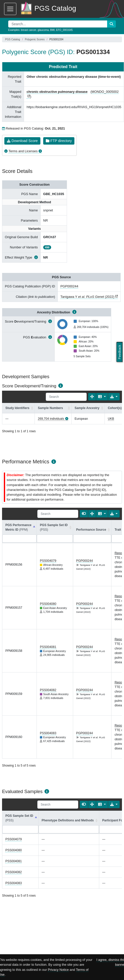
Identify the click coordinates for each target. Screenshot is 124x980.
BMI (52, 30)
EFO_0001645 (64, 30)
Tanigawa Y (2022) (87, 297)
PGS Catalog (13, 39)
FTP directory (59, 141)
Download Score (22, 141)
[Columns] (102, 397)
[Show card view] (84, 514)
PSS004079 (48, 561)
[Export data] (114, 397)
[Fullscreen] (92, 397)
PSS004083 (48, 733)
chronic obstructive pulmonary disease (57, 92)
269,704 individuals (51, 419)
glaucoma (43, 30)
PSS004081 (48, 647)
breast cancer (28, 30)
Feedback (120, 352)
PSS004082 (48, 690)
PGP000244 (69, 286)
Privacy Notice (58, 970)
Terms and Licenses (23, 151)
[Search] (66, 397)
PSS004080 (48, 604)
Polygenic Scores (35, 39)
